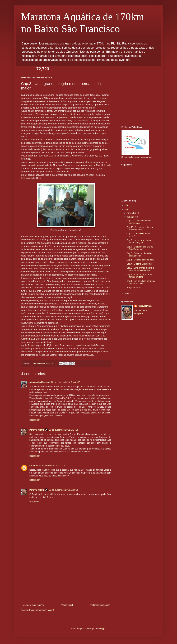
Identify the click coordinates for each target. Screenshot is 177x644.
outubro (131, 217)
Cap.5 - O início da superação (140, 260)
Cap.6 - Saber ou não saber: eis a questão (140, 255)
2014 (127, 205)
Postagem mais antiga (100, 605)
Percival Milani (37, 430)
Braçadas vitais (134, 288)
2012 (127, 210)
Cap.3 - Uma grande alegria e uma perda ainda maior (140, 269)
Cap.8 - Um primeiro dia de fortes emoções (139, 241)
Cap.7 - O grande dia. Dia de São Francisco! (140, 248)
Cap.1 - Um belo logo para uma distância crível (141, 282)
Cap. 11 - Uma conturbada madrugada (139, 222)
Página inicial (67, 605)
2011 (127, 294)
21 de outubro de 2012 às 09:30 (64, 490)
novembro (132, 213)
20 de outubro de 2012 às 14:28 (64, 430)
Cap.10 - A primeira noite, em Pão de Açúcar (140, 228)
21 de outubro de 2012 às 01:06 (50, 466)
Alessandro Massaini (40, 382)
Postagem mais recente (33, 605)
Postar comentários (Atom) (42, 610)
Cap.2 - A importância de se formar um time (139, 276)
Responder (34, 420)
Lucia (32, 466)
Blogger (102, 629)
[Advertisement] (66, 578)
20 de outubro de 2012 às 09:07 (66, 382)
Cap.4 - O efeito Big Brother (139, 264)
